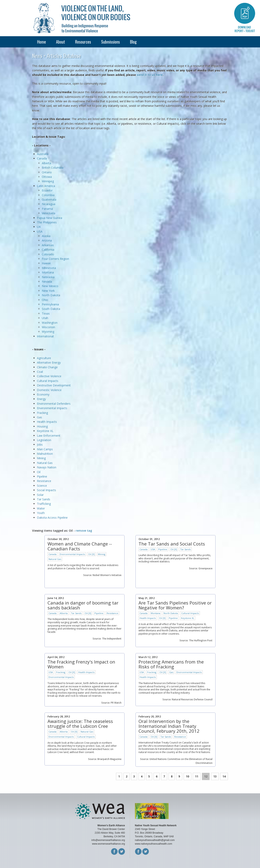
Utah (45, 318)
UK (39, 227)
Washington (50, 323)
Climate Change (47, 367)
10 (187, 776)
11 (197, 776)
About (61, 42)
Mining (41, 458)
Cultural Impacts (48, 381)
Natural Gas (45, 463)
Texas (46, 313)
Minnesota (49, 268)
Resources (83, 42)
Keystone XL (45, 431)
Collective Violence (49, 376)
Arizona (47, 240)
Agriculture (44, 358)
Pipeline (42, 476)
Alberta (47, 163)
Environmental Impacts (52, 408)
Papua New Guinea (50, 218)
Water (41, 508)
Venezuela (49, 213)
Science (42, 486)
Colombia (48, 195)
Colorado (48, 254)
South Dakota (51, 309)
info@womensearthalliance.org (108, 840)
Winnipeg (48, 181)
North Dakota (51, 295)
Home (42, 42)
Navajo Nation (47, 467)
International (45, 336)
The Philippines (47, 222)
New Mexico (50, 286)
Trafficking (44, 504)
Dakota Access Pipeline (52, 518)
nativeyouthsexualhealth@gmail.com (155, 840)
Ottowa (47, 177)
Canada (42, 158)
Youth (41, 513)
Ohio (45, 300)
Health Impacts (47, 422)
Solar (40, 495)
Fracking (42, 413)
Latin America (46, 186)
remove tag (84, 531)
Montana (48, 272)
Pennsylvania (50, 304)
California (48, 250)
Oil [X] (91, 554)
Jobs (40, 444)
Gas (40, 417)
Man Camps (45, 449)
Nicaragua (49, 204)
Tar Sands (44, 499)
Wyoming (48, 332)
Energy (41, 399)
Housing (42, 426)
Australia (43, 154)
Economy (43, 394)
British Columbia (53, 168)
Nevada (47, 281)
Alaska (46, 236)
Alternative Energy (49, 362)
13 (215, 776)
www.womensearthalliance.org (108, 844)
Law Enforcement (49, 436)
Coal (40, 372)
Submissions (110, 42)
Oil (39, 472)
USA (40, 231)
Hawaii (46, 263)
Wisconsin (48, 327)
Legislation (44, 440)
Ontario (47, 172)
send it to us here (150, 75)
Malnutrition (45, 454)
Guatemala (49, 200)
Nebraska (48, 277)
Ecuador (47, 190)
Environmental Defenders (54, 404)
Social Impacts (47, 490)
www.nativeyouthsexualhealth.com (153, 844)
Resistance (44, 481)
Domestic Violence (49, 390)
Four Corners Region (55, 259)
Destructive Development (54, 385)
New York (48, 291)
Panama (47, 209)
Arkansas (48, 245)
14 (224, 776)
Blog (133, 42)
